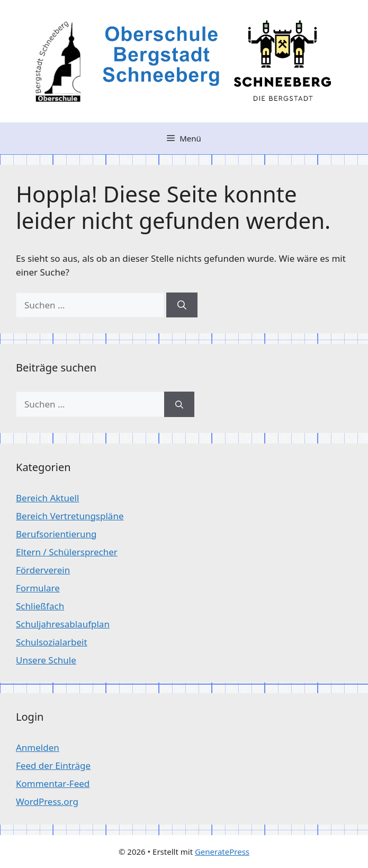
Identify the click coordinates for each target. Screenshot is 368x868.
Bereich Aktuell (47, 498)
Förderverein (43, 570)
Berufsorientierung (56, 534)
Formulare (38, 588)
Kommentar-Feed (53, 783)
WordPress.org (47, 801)
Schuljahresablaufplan (63, 624)
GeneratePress (222, 852)
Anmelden (38, 747)
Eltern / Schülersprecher (67, 552)
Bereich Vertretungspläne (70, 516)
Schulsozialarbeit (52, 642)
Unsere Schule (46, 660)
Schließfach (40, 606)
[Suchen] (182, 305)
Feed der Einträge (53, 765)
